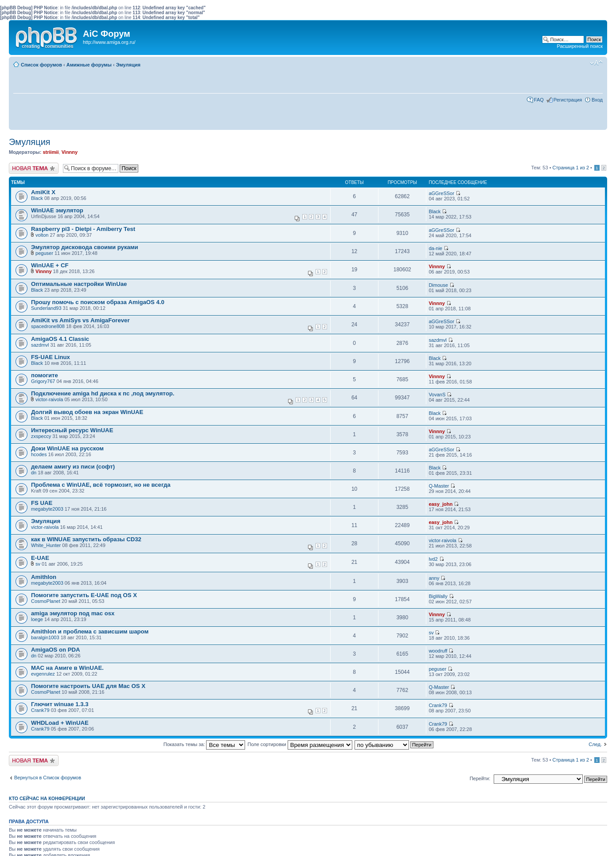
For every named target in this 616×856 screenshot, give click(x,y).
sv (38, 564)
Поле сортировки (300, 744)
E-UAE (40, 558)
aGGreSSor (441, 193)
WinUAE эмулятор (57, 210)
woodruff (438, 651)
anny (434, 578)
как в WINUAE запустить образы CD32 (86, 539)
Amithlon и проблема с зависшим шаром (90, 631)
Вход (597, 100)
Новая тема (34, 168)
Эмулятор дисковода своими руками (85, 247)
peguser (44, 253)
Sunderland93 (46, 308)
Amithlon (44, 577)
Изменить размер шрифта (596, 63)
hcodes (39, 454)
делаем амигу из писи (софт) (73, 467)
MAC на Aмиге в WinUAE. (67, 668)
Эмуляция (128, 65)
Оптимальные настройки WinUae (79, 284)
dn (34, 473)
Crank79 (40, 710)
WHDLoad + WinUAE (60, 723)
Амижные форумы (89, 65)
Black (37, 198)
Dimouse (438, 285)
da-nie (435, 248)
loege (37, 619)
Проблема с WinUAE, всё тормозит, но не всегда (101, 485)
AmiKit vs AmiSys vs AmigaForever (80, 320)
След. (595, 744)
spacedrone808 (48, 326)
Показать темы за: (205, 744)
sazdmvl (40, 345)
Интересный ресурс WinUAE (72, 430)
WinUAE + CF (50, 265)
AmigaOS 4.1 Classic (60, 339)
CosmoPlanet (46, 601)
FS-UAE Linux (51, 357)
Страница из (571, 168)
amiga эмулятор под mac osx (73, 613)
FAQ (539, 100)
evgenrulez (43, 674)
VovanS (437, 395)
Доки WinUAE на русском (67, 448)
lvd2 (433, 559)
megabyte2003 (47, 509)
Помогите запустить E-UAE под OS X (84, 595)
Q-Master (439, 486)
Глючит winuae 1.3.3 (60, 704)
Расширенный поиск (580, 46)
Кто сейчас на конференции (47, 798)
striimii (51, 152)
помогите (45, 375)
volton (42, 235)
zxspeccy (41, 436)
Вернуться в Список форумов (48, 778)
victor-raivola (49, 399)
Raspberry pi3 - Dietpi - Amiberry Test (83, 229)
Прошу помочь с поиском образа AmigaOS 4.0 (98, 302)
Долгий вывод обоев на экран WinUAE (87, 412)
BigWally (438, 596)
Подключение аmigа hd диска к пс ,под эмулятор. (103, 393)
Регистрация (568, 100)
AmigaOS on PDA (56, 650)
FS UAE (42, 503)
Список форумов (41, 65)
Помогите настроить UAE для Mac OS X (88, 686)
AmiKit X (43, 192)
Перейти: (480, 778)
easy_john (441, 504)
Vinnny (70, 152)
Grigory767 (43, 381)
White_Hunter (46, 545)
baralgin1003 (45, 637)
